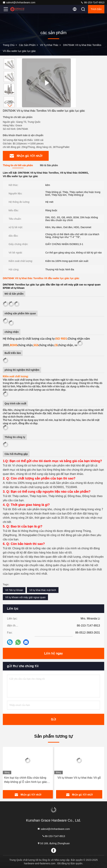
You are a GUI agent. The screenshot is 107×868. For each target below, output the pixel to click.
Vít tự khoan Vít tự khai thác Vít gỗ (79, 778)
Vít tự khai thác (49, 45)
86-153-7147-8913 (93, 2)
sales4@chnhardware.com (19, 2)
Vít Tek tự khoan (14, 590)
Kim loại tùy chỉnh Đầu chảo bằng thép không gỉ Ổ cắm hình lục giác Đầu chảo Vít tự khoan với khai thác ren (27, 780)
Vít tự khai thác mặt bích (43, 590)
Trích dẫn (96, 9)
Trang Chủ (9, 45)
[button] (10, 106)
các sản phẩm (27, 45)
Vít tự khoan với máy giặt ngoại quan (25, 597)
